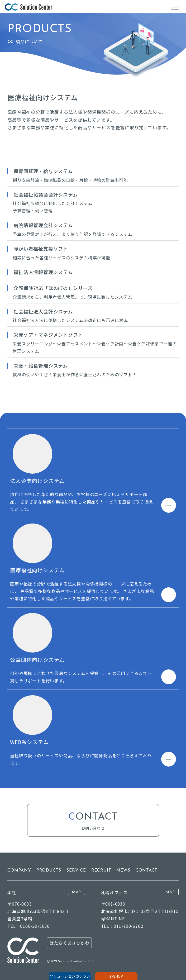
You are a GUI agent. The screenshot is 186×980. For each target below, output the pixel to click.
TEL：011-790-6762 (122, 926)
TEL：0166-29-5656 (28, 926)
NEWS (123, 870)
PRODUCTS (49, 870)
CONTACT (147, 870)
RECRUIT (101, 870)
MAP (76, 892)
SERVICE (76, 870)
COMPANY (19, 870)
